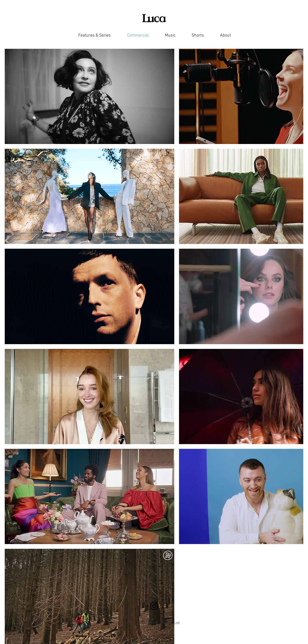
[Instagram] (154, 606)
